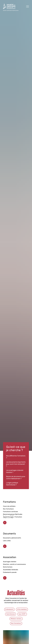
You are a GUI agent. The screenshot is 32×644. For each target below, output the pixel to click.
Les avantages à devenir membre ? (15, 471)
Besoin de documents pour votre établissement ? (16, 478)
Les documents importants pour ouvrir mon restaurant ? (16, 464)
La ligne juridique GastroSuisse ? (12, 484)
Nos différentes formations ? (16, 457)
